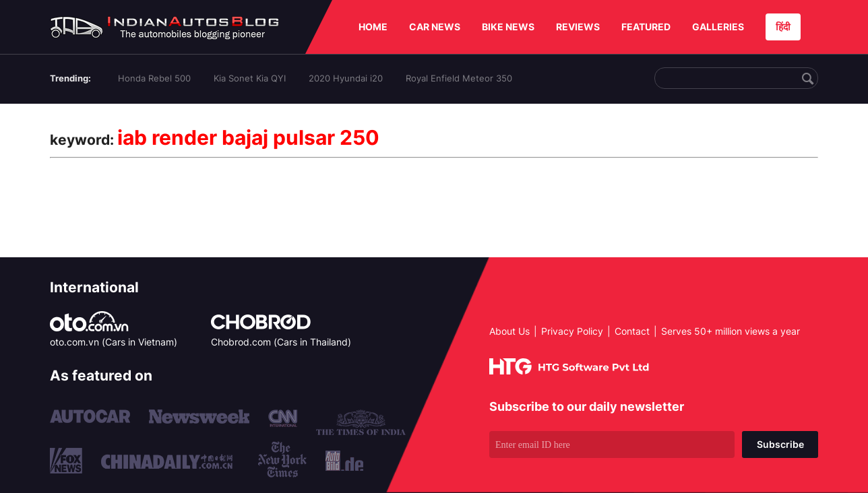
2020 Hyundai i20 (346, 78)
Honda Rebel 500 (154, 78)
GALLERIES (718, 27)
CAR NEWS (435, 27)
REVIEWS (578, 27)
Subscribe (780, 444)
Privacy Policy (572, 331)
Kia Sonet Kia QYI (250, 78)
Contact (632, 331)
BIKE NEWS (508, 27)
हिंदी (783, 27)
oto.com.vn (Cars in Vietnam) (114, 342)
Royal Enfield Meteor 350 (459, 78)
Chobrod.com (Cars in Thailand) (281, 342)
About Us (509, 331)
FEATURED (646, 27)
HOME (373, 27)
